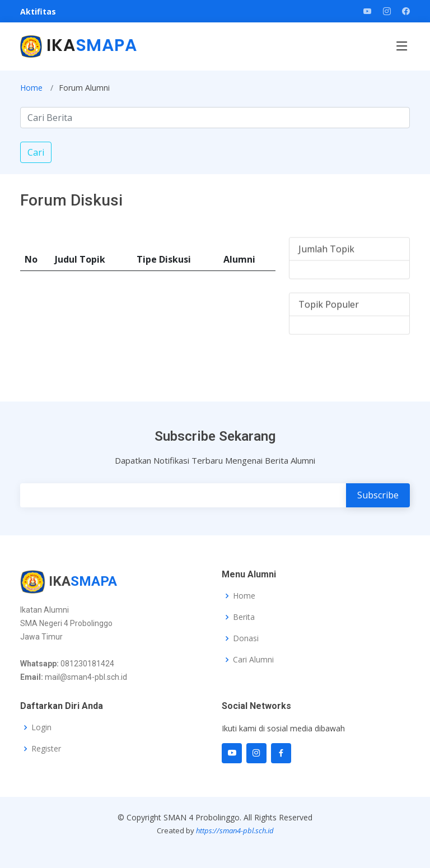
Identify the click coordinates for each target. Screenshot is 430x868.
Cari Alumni (253, 660)
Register (46, 749)
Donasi (246, 638)
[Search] (215, 118)
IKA (79, 45)
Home (31, 88)
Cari (36, 152)
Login (41, 727)
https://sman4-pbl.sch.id (235, 830)
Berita (244, 617)
